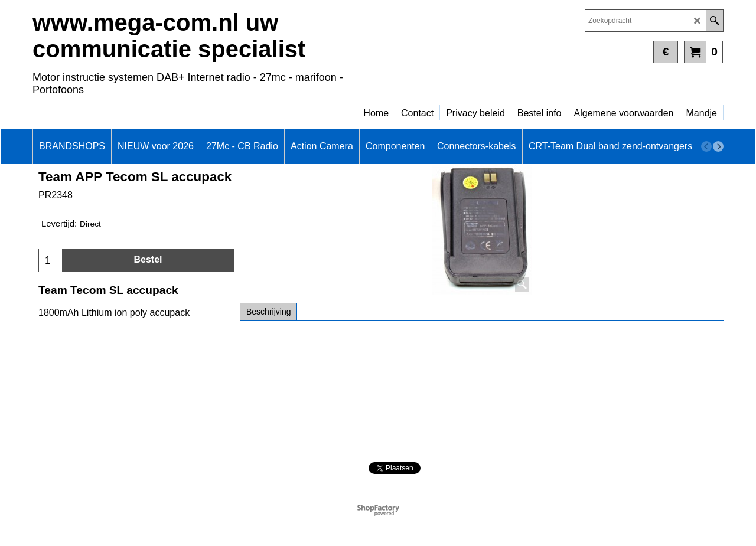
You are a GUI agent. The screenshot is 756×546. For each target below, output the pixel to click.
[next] (718, 146)
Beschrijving (268, 312)
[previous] (706, 146)
